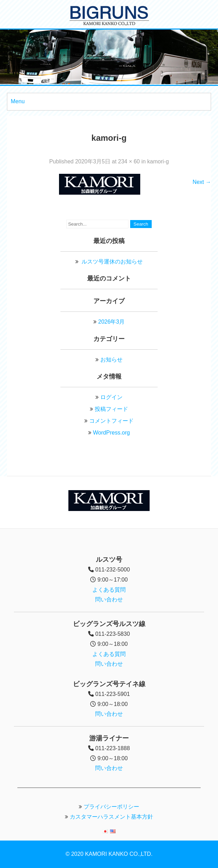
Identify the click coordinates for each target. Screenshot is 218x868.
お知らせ (111, 360)
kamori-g (158, 161)
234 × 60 (129, 161)
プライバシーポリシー (111, 807)
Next (202, 182)
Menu (18, 101)
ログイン (111, 397)
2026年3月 (112, 322)
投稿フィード (111, 409)
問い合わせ (109, 599)
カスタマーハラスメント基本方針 (111, 817)
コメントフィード (111, 421)
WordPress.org (111, 433)
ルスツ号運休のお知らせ (112, 262)
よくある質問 (109, 590)
